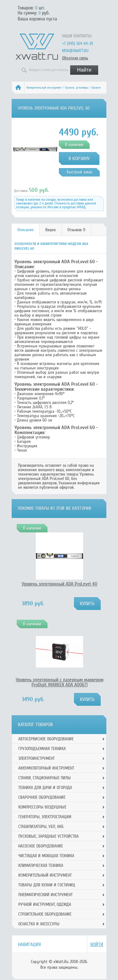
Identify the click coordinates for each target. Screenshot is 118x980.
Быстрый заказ (79, 172)
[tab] (26, 230)
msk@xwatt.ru (75, 51)
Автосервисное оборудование (46, 739)
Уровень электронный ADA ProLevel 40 (59, 584)
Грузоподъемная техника (42, 749)
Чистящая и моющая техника (46, 856)
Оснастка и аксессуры (39, 924)
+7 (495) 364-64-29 (77, 44)
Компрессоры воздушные (42, 807)
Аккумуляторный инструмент (46, 768)
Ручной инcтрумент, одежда (45, 904)
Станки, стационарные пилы (45, 778)
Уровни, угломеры (76, 88)
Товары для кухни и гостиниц (47, 885)
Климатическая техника (41, 866)
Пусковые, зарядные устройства (48, 836)
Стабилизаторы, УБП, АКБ (41, 827)
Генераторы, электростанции (45, 817)
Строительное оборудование (45, 914)
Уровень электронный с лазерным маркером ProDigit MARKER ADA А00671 (60, 682)
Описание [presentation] (25, 230)
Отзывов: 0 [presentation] (76, 230)
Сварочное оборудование (42, 797)
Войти (97, 945)
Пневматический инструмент (45, 895)
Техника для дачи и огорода (45, 788)
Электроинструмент (37, 758)
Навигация (29, 945)
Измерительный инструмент (44, 88)
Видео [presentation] (51, 230)
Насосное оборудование (41, 846)
